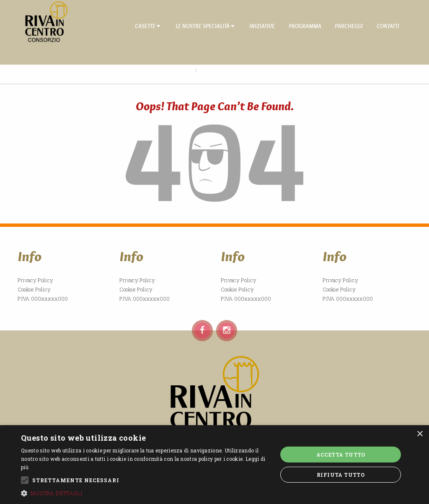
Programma (305, 26)
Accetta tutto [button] (341, 455)
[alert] (214, 465)
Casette (147, 26)
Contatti (388, 26)
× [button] (420, 434)
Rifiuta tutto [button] (341, 475)
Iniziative (262, 26)
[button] (145, 493)
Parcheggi (349, 26)
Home (184, 70)
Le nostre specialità (205, 26)
